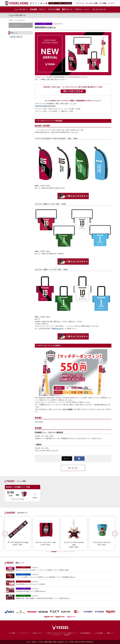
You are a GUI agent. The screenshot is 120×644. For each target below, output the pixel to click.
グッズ (44, 24)
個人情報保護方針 (86, 633)
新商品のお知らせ (58, 329)
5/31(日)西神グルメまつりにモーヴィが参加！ (65, 583)
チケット (23, 574)
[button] (115, 534)
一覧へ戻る (73, 468)
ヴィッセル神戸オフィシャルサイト (17, 3)
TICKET (52, 3)
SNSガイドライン (38, 633)
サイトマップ (56, 635)
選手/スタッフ (67, 9)
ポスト (67, 459)
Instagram (44, 3)
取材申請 (67, 635)
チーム (23, 596)
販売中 (35, 495)
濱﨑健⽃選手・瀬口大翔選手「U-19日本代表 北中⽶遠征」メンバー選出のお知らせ (65, 597)
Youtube (46, 3)
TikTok (41, 3)
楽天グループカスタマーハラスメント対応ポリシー (62, 633)
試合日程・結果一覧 (16, 37)
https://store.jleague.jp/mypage (45, 106)
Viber (33, 3)
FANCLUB (68, 3)
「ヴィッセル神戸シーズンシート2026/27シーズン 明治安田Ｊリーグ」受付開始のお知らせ (65, 576)
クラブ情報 (12, 633)
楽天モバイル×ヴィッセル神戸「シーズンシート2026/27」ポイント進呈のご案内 (65, 569)
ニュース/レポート (21, 9)
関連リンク (110, 633)
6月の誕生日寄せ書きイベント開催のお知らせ (65, 590)
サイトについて (24, 633)
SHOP (60, 3)
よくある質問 (99, 633)
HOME (11, 20)
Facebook (39, 3)
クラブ (23, 567)
